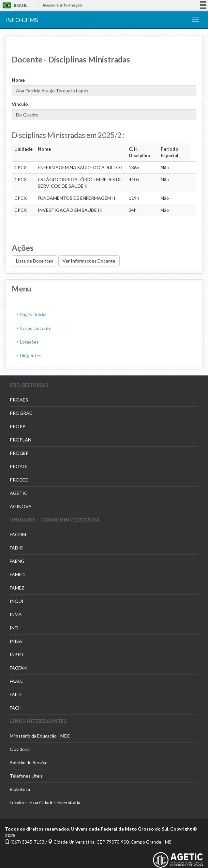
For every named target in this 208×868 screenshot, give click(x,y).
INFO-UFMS (22, 20)
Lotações (29, 342)
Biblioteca (20, 789)
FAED (15, 694)
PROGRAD (21, 413)
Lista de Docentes (35, 261)
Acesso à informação (62, 5)
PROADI (19, 466)
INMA (16, 614)
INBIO (16, 654)
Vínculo (20, 104)
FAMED (17, 574)
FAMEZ (17, 588)
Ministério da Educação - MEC (40, 736)
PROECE (19, 480)
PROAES (19, 400)
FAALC (17, 681)
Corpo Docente (36, 328)
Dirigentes (31, 355)
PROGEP (19, 453)
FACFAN (18, 668)
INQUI (17, 601)
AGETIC (19, 493)
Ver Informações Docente (89, 261)
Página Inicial (33, 314)
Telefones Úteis (26, 776)
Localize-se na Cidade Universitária (45, 802)
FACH (16, 708)
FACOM (18, 534)
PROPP (18, 426)
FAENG (17, 561)
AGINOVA (21, 506)
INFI (14, 628)
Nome (18, 80)
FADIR (16, 548)
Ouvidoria (20, 749)
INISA (16, 641)
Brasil (14, 5)
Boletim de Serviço (29, 762)
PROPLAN (21, 440)
